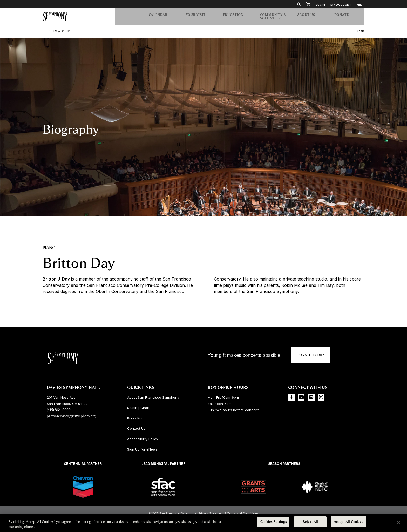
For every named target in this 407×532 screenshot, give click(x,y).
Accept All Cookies (348, 522)
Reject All (310, 522)
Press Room (137, 418)
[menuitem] (347, 18)
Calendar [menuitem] (163, 18)
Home (47, 32)
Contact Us (136, 428)
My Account (341, 5)
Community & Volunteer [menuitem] (274, 18)
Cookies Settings (274, 522)
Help (361, 5)
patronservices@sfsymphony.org (71, 416)
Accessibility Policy (143, 439)
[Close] (399, 522)
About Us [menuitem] (311, 18)
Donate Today (314, 356)
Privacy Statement (211, 513)
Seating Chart (138, 408)
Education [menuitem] (237, 18)
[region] (203, 523)
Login (321, 5)
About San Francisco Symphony (153, 397)
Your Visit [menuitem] (200, 18)
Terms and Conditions (243, 513)
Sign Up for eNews (142, 449)
